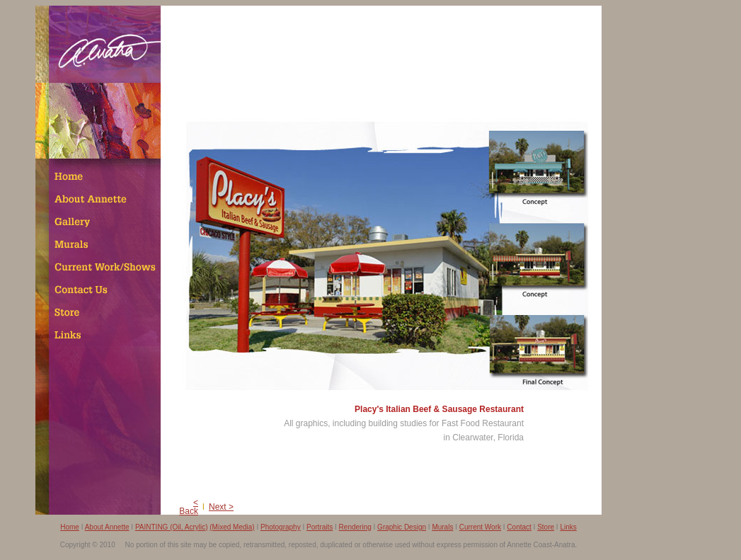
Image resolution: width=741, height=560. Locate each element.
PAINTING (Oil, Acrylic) (172, 527)
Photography (281, 527)
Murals (442, 527)
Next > (221, 507)
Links (568, 527)
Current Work (480, 527)
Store (546, 527)
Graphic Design (402, 527)
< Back (189, 507)
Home (70, 527)
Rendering (355, 527)
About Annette (107, 527)
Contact (519, 527)
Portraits (320, 527)
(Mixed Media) (232, 527)
